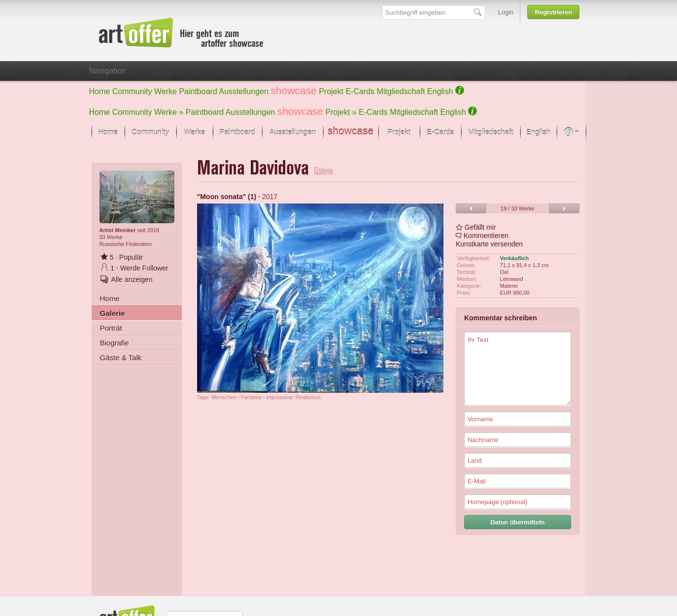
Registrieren (554, 12)
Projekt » (341, 112)
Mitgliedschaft (401, 91)
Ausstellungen (244, 91)
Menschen (224, 397)
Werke (166, 91)
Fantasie (251, 397)
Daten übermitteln (518, 522)
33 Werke (111, 237)
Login (506, 12)
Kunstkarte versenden (489, 244)
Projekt (331, 91)
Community (132, 91)
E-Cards (360, 91)
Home (100, 91)
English (440, 91)
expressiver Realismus (293, 397)
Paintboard (198, 91)
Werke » (169, 112)
